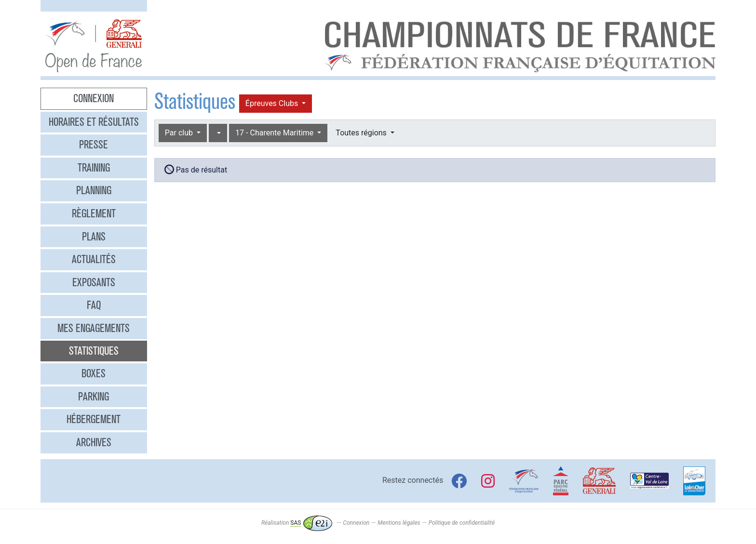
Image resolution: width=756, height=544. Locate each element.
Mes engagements (94, 328)
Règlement (94, 213)
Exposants (94, 282)
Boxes (94, 373)
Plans (94, 237)
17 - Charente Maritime (275, 133)
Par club (180, 133)
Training (94, 168)
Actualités (94, 259)
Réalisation (297, 523)
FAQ (94, 305)
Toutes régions (362, 133)
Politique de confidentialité (462, 523)
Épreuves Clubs (273, 103)
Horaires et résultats (94, 122)
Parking (94, 397)
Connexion (94, 98)
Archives (94, 442)
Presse (94, 145)
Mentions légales (399, 523)
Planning (94, 190)
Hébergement (94, 419)
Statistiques (94, 351)
